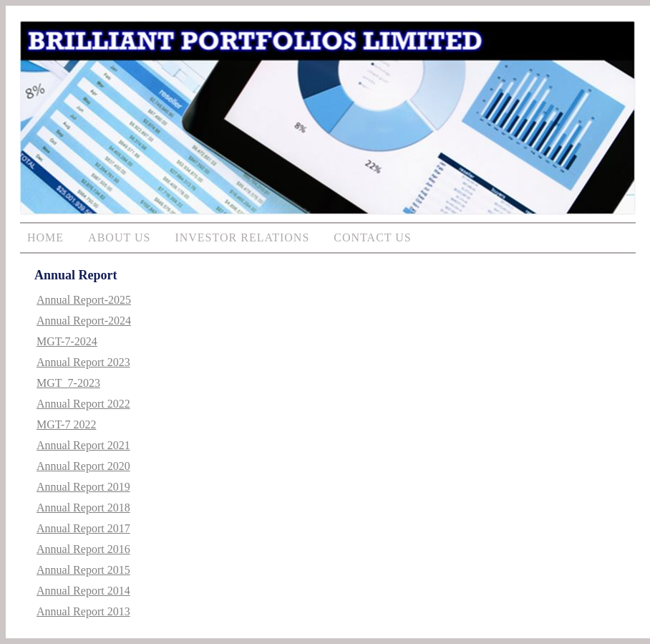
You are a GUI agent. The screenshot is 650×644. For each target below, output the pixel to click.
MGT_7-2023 (68, 383)
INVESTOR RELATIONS (242, 237)
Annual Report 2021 (83, 445)
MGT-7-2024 (67, 341)
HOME (45, 237)
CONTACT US (372, 237)
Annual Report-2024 (84, 321)
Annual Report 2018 (83, 508)
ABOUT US (119, 237)
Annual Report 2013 (83, 611)
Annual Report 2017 (83, 528)
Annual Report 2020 (83, 466)
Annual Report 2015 (83, 570)
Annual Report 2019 (83, 487)
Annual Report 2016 (83, 549)
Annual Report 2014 (83, 591)
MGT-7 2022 (66, 424)
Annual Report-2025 (84, 300)
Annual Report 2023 (83, 362)
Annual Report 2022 (83, 404)
